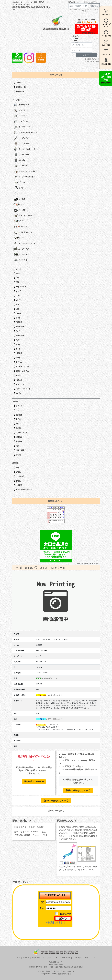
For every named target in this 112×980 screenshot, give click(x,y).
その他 (18, 393)
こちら (82, 760)
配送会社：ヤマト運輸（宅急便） (30, 827)
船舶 (17, 424)
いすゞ (18, 278)
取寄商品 (19, 83)
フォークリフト (21, 433)
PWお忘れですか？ (92, 61)
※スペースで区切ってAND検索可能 (87, 2)
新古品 (18, 472)
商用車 (18, 428)
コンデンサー (21, 155)
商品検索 (72, 2)
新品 (17, 468)
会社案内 (26, 958)
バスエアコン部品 (23, 216)
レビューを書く (56, 811)
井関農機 (19, 353)
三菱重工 (19, 322)
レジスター (20, 199)
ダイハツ (19, 362)
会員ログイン (76, 36)
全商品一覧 (20, 91)
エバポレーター (22, 160)
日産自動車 (20, 327)
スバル (18, 331)
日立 (17, 309)
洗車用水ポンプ (22, 105)
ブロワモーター (22, 182)
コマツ (18, 296)
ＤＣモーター (21, 255)
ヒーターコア (21, 249)
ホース (19, 194)
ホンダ (18, 349)
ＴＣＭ (18, 375)
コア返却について (54, 725)
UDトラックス (21, 287)
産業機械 (19, 437)
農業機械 (19, 441)
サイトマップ (90, 958)
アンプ (19, 205)
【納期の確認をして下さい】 (78, 791)
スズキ (18, 340)
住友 (17, 304)
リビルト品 (20, 476)
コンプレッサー (22, 121)
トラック (19, 406)
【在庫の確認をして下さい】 (56, 801)
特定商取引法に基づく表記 (41, 958)
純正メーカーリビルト (24, 490)
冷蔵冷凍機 (20, 450)
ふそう (18, 273)
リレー (19, 238)
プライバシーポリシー (62, 958)
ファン (19, 188)
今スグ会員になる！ (55, 695)
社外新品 (19, 485)
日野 (17, 282)
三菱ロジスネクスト (23, 389)
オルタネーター (22, 110)
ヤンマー (19, 300)
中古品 (18, 481)
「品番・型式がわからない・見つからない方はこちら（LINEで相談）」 (84, 10)
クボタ (18, 358)
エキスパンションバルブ (25, 171)
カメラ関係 (20, 260)
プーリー (19, 221)
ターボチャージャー (24, 127)
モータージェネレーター (25, 149)
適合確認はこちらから (34, 781)
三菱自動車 (20, 336)
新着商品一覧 (21, 87)
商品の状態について (51, 678)
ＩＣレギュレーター (24, 232)
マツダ (18, 291)
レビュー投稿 (78, 958)
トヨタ (18, 318)
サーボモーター (22, 210)
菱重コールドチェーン (24, 371)
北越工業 (19, 380)
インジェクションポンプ (25, 133)
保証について (58, 719)
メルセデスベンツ (22, 367)
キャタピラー (21, 384)
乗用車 (18, 419)
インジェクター (22, 138)
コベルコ (19, 313)
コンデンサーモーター (24, 177)
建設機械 (19, 415)
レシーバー (20, 166)
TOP (19, 958)
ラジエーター (21, 144)
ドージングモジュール (24, 243)
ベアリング (20, 227)
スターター (20, 116)
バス (17, 410)
